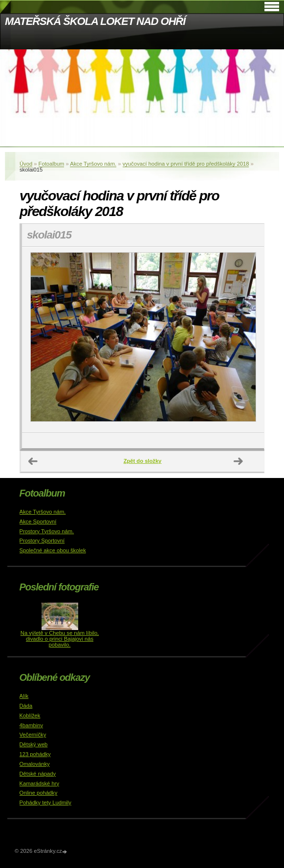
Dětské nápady (38, 774)
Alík (24, 696)
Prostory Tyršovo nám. (47, 531)
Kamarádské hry (39, 783)
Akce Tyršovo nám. (93, 164)
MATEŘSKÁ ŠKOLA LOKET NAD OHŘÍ (95, 21)
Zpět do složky (143, 461)
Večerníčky (33, 735)
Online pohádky (39, 793)
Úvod (26, 164)
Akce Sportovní (38, 521)
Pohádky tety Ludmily (45, 803)
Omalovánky (35, 764)
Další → (239, 461)
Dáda (26, 706)
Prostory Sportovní (42, 541)
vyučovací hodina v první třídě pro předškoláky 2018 (186, 164)
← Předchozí (33, 461)
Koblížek (30, 716)
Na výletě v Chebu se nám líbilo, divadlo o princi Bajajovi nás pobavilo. (60, 639)
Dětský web (34, 744)
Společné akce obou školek (53, 550)
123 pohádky (35, 754)
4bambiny (32, 725)
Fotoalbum (52, 164)
